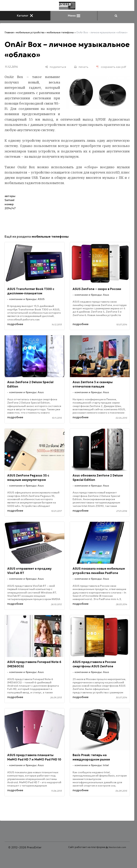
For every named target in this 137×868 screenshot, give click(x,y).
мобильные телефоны (60, 32)
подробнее (15, 324)
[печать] (81, 67)
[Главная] (67, 6)
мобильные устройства (30, 32)
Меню (74, 16)
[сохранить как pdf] (111, 67)
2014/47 (10, 208)
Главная (9, 32)
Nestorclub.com (117, 847)
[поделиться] (56, 67)
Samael (9, 200)
